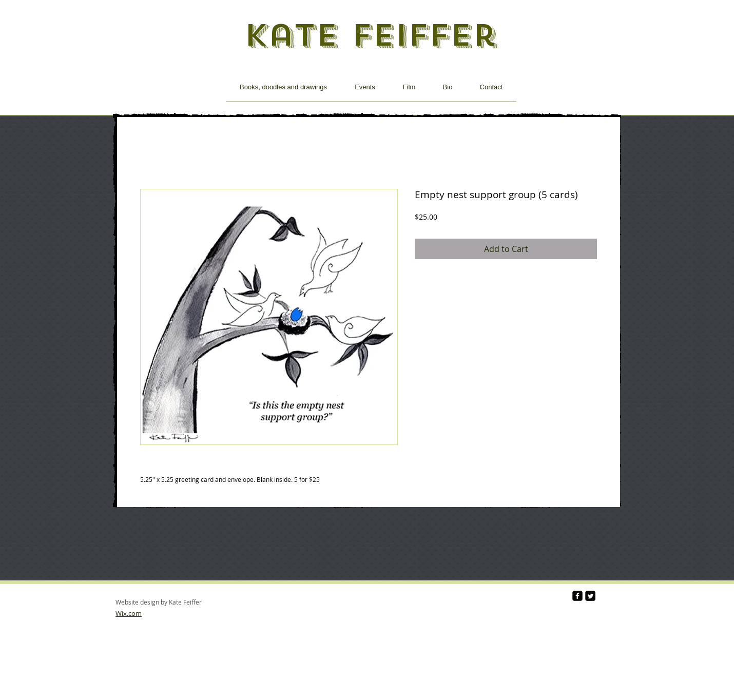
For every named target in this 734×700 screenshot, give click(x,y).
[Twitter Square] (590, 596)
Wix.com (129, 613)
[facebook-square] (577, 596)
